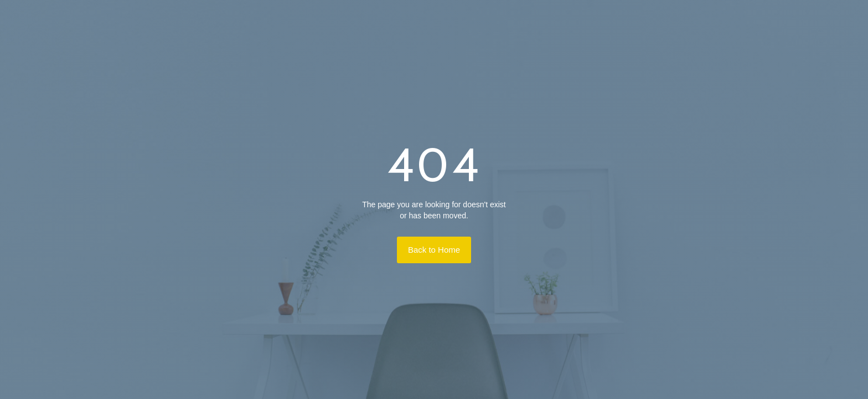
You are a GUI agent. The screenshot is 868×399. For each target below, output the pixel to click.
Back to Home (434, 250)
